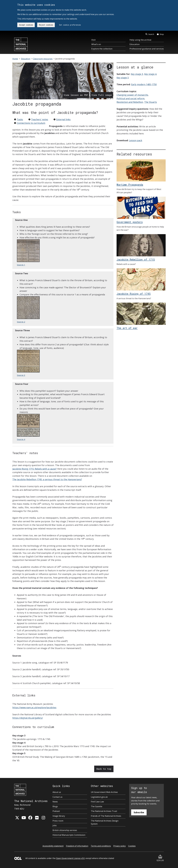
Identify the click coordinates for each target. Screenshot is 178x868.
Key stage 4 (150, 74)
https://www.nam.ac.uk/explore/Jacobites (34, 708)
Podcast (56, 811)
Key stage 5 (123, 78)
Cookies (132, 846)
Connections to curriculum (31, 123)
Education (135, 44)
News (55, 802)
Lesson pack (136, 140)
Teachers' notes (40, 119)
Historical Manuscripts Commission (69, 835)
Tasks (20, 119)
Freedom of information (77, 846)
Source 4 (28, 427)
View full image (102, 95)
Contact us (57, 797)
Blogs (55, 806)
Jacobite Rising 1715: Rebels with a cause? (34, 469)
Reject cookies (46, 25)
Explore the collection (102, 49)
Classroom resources (43, 59)
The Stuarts (151, 102)
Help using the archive (140, 40)
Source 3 (28, 363)
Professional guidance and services (147, 49)
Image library (59, 816)
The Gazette (97, 806)
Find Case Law (97, 802)
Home (15, 59)
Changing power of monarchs (132, 95)
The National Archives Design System (105, 822)
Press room (58, 821)
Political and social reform (131, 98)
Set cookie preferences (70, 25)
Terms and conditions (101, 846)
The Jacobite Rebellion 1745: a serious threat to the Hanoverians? (47, 479)
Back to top (104, 769)
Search (150, 34)
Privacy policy (120, 846)
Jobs (55, 825)
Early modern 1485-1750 (144, 84)
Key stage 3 (137, 74)
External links (63, 119)
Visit (93, 40)
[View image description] (110, 66)
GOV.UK (160, 858)
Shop (160, 34)
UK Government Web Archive (104, 792)
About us (57, 792)
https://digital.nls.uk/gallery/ (28, 718)
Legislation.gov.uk (99, 797)
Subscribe (139, 812)
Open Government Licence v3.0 (70, 858)
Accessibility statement (53, 846)
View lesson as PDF (76, 95)
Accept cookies (26, 25)
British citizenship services (65, 830)
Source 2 (28, 310)
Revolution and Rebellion (130, 102)
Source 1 (28, 253)
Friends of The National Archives (106, 816)
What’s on (96, 44)
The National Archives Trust (104, 811)
